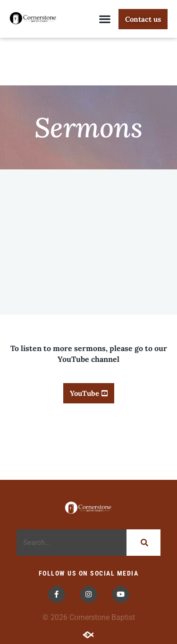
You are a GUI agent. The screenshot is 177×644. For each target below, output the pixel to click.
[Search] (143, 543)
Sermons (88, 127)
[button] (105, 19)
